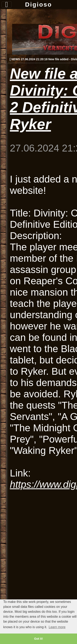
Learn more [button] (57, 627)
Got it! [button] (38, 639)
